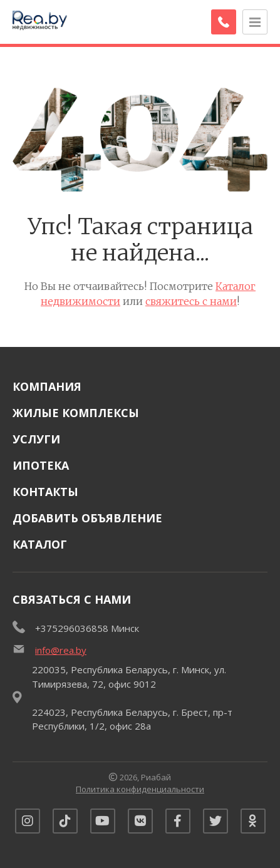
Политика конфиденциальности (140, 789)
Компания (47, 386)
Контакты (45, 492)
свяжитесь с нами (191, 301)
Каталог (40, 544)
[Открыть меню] (255, 22)
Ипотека (41, 465)
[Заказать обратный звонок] (224, 22)
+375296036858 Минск (87, 628)
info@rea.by (61, 650)
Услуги (36, 439)
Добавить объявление (87, 518)
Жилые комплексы (76, 413)
